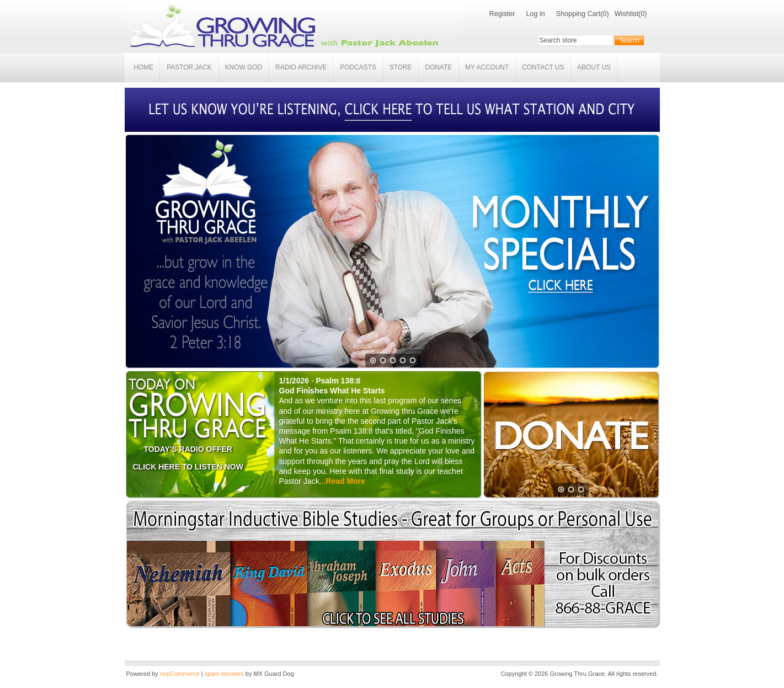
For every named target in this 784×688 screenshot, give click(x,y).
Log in (535, 14)
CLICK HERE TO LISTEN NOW (188, 467)
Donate (438, 67)
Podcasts (358, 67)
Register (502, 14)
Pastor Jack (189, 67)
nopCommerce (180, 674)
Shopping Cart (578, 14)
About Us (594, 67)
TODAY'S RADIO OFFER (188, 449)
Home (144, 67)
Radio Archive (301, 67)
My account (487, 67)
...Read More (342, 481)
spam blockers (224, 674)
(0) (604, 14)
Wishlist (626, 14)
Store (401, 67)
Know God (244, 67)
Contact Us (543, 67)
